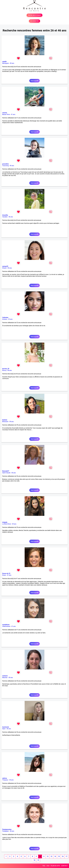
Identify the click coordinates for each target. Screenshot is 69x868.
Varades (5, 217)
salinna (5, 778)
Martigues (5, 63)
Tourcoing (5, 166)
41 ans (13, 114)
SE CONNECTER (34, 21)
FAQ (44, 866)
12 (48, 856)
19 (38, 860)
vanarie (5, 113)
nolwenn (5, 676)
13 (51, 856)
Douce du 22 (6, 573)
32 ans (10, 319)
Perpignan (5, 831)
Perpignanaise (7, 829)
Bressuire (5, 422)
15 (59, 856)
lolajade (5, 522)
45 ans (12, 63)
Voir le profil (34, 81)
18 (34, 860)
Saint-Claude (6, 473)
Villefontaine (6, 626)
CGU (48, 866)
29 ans (14, 524)
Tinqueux (5, 780)
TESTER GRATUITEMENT (35, 15)
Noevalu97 (6, 471)
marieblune (6, 625)
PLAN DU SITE (55, 866)
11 (44, 856)
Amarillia (5, 215)
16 (63, 856)
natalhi (4, 62)
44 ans (12, 831)
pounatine (5, 164)
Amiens (5, 319)
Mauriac (5, 678)
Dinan (4, 575)
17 (66, 856)
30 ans (10, 268)
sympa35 (5, 266)
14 (55, 856)
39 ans (11, 422)
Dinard (4, 268)
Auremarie (6, 727)
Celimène (5, 317)
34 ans (11, 780)
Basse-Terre (6, 114)
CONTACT (64, 866)
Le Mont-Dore (7, 524)
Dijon (4, 729)
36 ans (14, 473)
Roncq (4, 370)
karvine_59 (6, 369)
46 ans (11, 217)
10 (40, 856)
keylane (5, 420)
